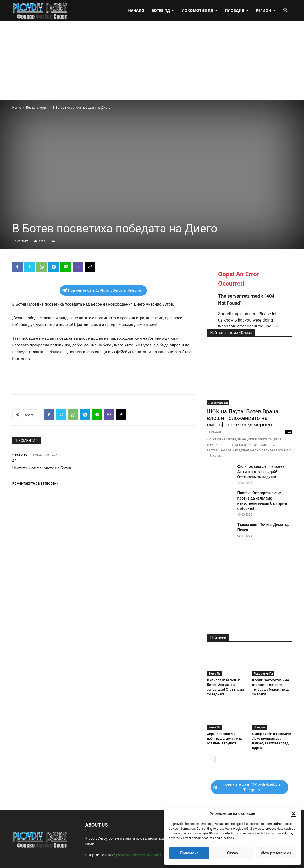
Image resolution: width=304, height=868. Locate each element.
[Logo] (43, 11)
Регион (266, 10)
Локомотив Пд (200, 10)
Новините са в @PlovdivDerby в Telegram (103, 290)
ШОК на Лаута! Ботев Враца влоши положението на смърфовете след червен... (243, 418)
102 (288, 432)
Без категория (37, 108)
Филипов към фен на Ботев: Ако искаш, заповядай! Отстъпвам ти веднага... (262, 472)
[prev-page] (210, 759)
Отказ (233, 853)
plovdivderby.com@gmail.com (142, 855)
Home (17, 108)
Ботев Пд (163, 10)
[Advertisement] (152, 60)
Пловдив (237, 10)
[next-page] (219, 759)
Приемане (189, 853)
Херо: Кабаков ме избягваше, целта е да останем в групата (225, 738)
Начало (136, 10)
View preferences (276, 853)
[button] (294, 814)
